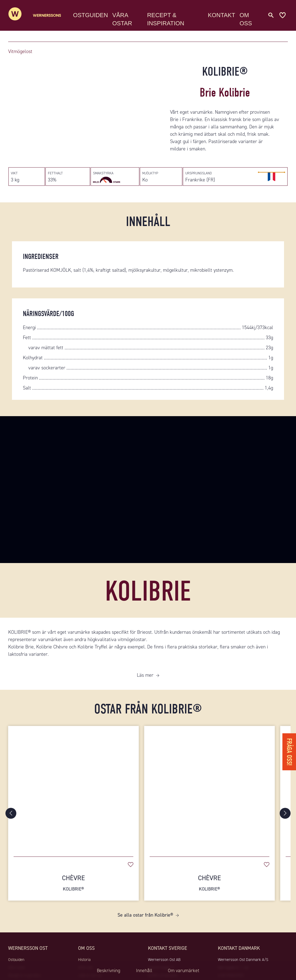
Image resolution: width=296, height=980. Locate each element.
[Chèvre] (73, 790)
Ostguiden (95, 15)
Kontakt (223, 15)
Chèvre (73, 885)
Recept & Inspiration (169, 19)
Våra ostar (127, 19)
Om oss (248, 19)
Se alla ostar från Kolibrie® (145, 917)
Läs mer (145, 677)
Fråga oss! (289, 751)
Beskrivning (107, 970)
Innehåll (144, 970)
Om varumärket (184, 970)
